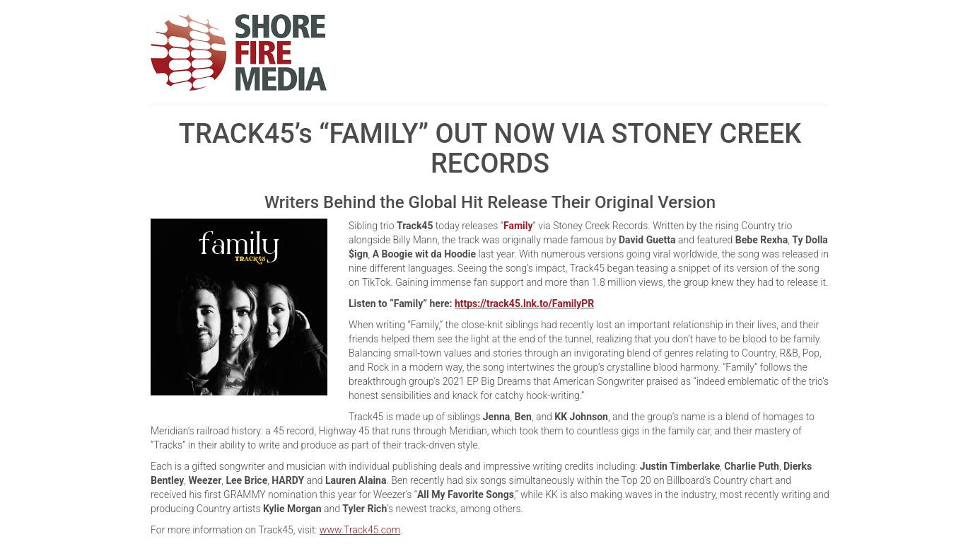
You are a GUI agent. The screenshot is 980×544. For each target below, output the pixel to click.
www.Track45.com (360, 530)
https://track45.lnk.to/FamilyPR (524, 303)
